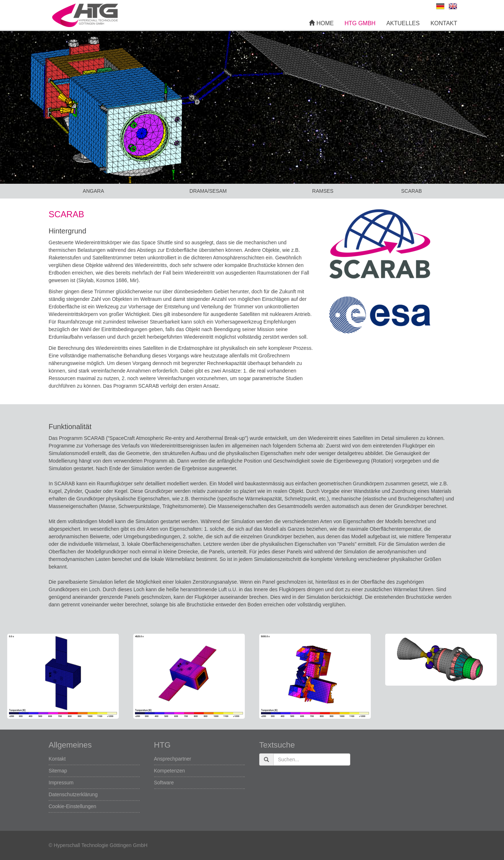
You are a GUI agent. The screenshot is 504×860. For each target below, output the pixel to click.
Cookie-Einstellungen (72, 806)
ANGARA (93, 191)
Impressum (61, 783)
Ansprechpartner (173, 759)
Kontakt (444, 23)
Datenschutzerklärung (73, 794)
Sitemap (58, 771)
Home (321, 23)
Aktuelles (403, 23)
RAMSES (323, 191)
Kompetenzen (170, 771)
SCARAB (411, 191)
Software (164, 783)
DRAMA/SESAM (208, 191)
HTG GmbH (360, 23)
